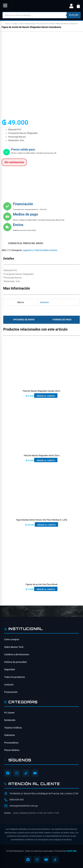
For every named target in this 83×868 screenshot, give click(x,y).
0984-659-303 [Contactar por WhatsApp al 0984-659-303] (17, 800)
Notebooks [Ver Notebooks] (10, 720)
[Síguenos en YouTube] (35, 773)
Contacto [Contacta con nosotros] (9, 685)
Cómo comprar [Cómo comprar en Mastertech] (12, 639)
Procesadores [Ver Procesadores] (11, 743)
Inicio (7, 24)
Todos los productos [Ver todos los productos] (15, 677)
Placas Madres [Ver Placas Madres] (12, 750)
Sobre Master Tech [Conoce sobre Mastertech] (14, 647)
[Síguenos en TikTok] (26, 773)
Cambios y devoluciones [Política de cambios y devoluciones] (17, 654)
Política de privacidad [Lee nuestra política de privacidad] (15, 662)
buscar (74, 15)
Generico (44, 302)
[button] (5, 6)
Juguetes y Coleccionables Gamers (23, 24)
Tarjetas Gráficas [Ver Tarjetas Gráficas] (13, 728)
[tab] (23, 320)
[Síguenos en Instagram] (17, 773)
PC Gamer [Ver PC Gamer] (9, 713)
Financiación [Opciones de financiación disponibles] (11, 692)
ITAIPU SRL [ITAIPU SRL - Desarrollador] (71, 851)
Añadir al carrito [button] (46, 396)
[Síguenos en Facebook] (8, 773)
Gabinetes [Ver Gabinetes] (10, 735)
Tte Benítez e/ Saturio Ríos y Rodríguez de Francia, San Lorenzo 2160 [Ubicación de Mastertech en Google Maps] (44, 793)
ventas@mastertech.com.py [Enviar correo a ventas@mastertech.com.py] (24, 806)
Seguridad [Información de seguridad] (9, 669)
